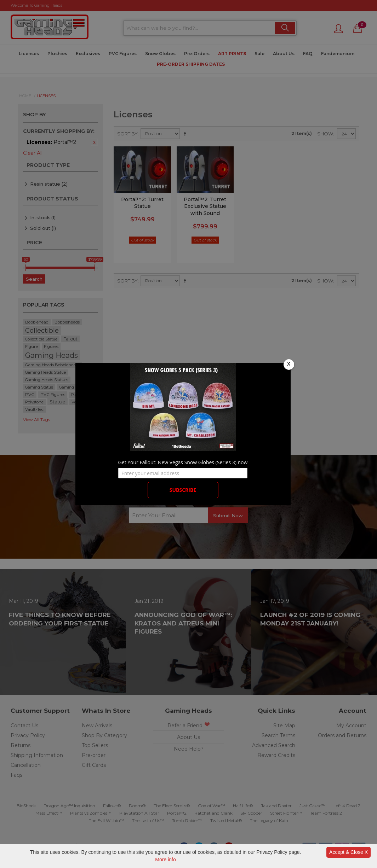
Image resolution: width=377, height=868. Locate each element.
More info (165, 860)
